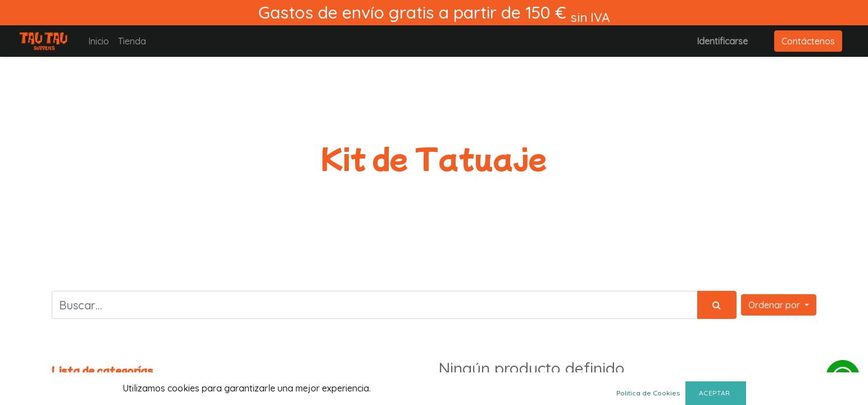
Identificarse (722, 41)
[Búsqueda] (717, 305)
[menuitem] (99, 41)
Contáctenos (808, 41)
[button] (779, 305)
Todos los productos (94, 384)
